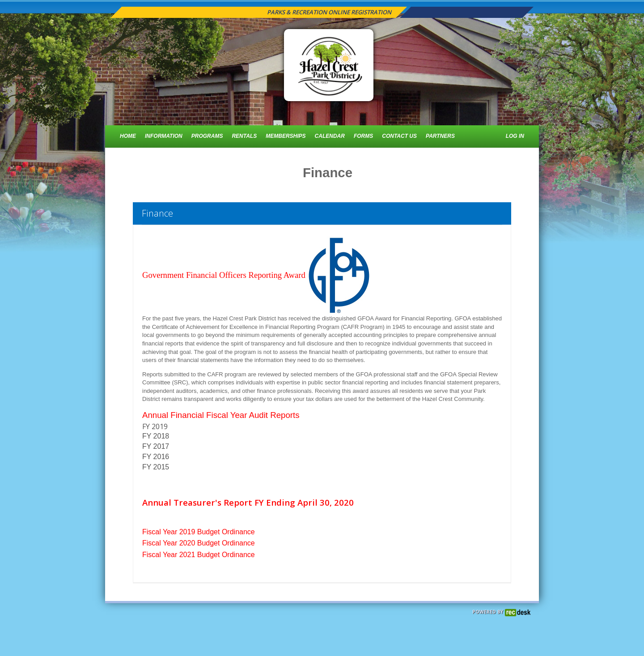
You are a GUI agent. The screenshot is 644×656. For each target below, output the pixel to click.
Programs (207, 136)
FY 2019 (156, 426)
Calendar (330, 136)
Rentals (244, 136)
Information (164, 136)
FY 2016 (157, 457)
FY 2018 (156, 436)
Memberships (286, 136)
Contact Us (399, 136)
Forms (363, 136)
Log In (515, 136)
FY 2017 (156, 446)
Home (128, 136)
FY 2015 (156, 467)
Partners (440, 136)
